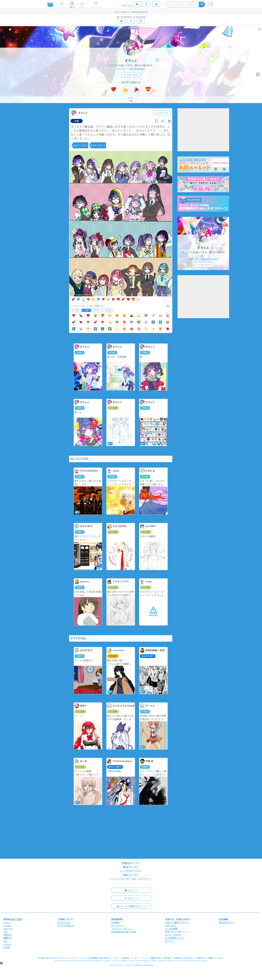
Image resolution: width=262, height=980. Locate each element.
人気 (86, 310)
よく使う (76, 310)
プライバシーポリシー (122, 929)
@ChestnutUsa (138, 69)
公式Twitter (171, 926)
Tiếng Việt (8, 929)
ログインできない (173, 935)
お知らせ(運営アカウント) (177, 922)
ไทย (5, 941)
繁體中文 (8, 938)
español (7, 926)
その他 (108, 310)
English (7, 922)
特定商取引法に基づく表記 (124, 932)
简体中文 (8, 935)
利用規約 (115, 922)
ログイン (131, 890)
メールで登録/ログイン (131, 906)
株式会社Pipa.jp (227, 922)
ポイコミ (169, 941)
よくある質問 (171, 929)
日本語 (7, 947)
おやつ (97, 310)
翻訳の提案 (16, 919)
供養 (77, 121)
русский (7, 944)
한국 (6, 932)
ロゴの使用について (174, 938)
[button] (1, 963)
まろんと (131, 61)
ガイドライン (117, 926)
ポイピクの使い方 (66, 926)
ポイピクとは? (64, 922)
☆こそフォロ (131, 75)
